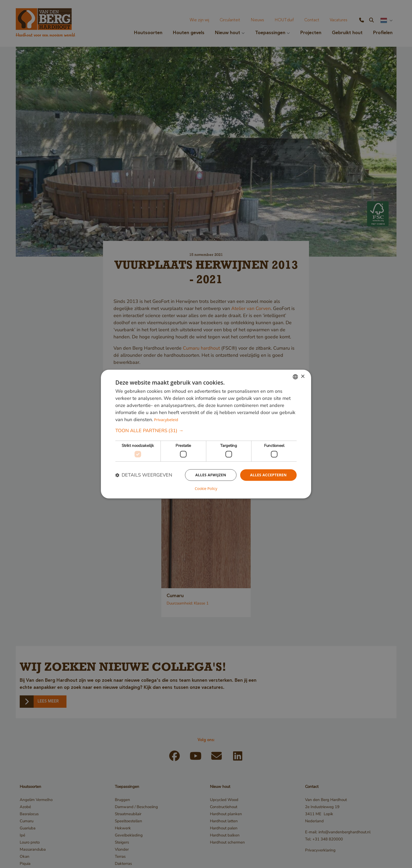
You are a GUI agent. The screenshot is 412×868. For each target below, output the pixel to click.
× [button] (303, 377)
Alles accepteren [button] (268, 475)
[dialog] (206, 434)
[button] (206, 431)
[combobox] (295, 377)
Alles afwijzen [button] (211, 475)
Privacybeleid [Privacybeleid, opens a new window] (166, 420)
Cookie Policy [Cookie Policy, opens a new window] (206, 489)
